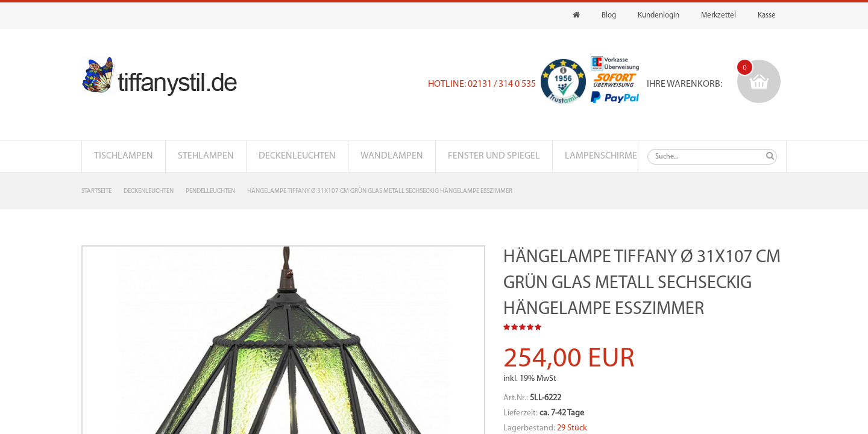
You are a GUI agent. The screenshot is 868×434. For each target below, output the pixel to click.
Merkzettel (719, 15)
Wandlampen (392, 156)
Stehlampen (206, 156)
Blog (609, 15)
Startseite (96, 191)
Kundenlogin (659, 15)
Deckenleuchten (297, 156)
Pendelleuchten (210, 191)
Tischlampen (124, 156)
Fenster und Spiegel (494, 156)
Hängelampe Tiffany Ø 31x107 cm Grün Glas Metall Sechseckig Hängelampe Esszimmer (380, 191)
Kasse (767, 15)
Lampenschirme (601, 156)
